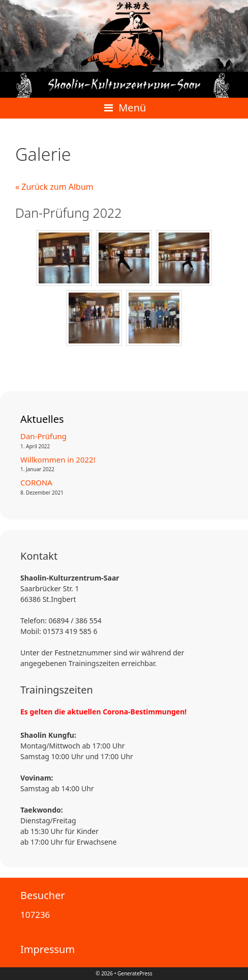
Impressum (48, 949)
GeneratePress (135, 973)
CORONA (36, 482)
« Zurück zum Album (54, 187)
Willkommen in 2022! (58, 459)
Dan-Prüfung (43, 436)
